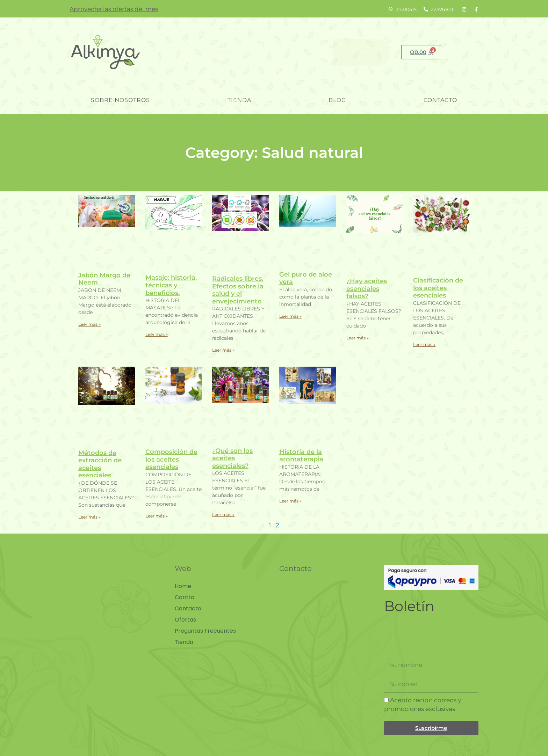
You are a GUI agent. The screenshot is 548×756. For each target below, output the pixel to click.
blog (337, 100)
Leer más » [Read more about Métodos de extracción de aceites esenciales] (89, 517)
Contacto (440, 100)
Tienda (239, 100)
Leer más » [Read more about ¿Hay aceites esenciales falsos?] (358, 338)
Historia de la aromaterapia (301, 456)
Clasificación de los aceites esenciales (438, 288)
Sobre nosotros (120, 100)
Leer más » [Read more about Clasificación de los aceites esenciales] (424, 344)
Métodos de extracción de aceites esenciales (100, 464)
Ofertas (185, 620)
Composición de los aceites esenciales (171, 459)
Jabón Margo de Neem (104, 279)
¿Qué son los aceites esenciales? (232, 458)
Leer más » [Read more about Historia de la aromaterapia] (290, 501)
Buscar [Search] (362, 52)
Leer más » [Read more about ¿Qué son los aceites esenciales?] (223, 515)
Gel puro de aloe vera (306, 278)
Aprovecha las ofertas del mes (114, 9)
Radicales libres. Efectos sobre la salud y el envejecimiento (238, 290)
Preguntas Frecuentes (205, 631)
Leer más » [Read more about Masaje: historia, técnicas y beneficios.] (157, 334)
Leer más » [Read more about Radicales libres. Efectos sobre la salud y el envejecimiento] (223, 350)
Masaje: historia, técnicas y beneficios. (171, 285)
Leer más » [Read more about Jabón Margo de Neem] (89, 324)
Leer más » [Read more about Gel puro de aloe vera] (290, 316)
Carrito (185, 597)
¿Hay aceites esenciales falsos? (367, 289)
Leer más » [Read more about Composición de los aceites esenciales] (157, 516)
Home (183, 586)
